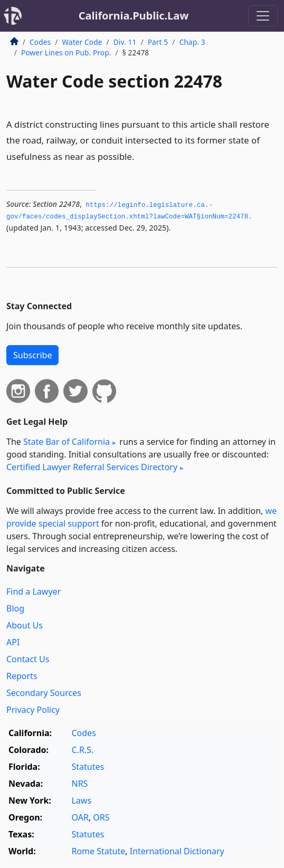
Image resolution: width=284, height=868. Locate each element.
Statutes (88, 767)
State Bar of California (67, 442)
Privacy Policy (33, 710)
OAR (80, 817)
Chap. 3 (192, 42)
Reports (22, 676)
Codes (40, 42)
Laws (81, 800)
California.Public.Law (134, 16)
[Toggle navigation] (263, 16)
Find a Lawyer (34, 592)
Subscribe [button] (32, 355)
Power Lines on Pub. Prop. (66, 53)
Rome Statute (98, 851)
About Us (25, 625)
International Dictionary (177, 851)
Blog (15, 608)
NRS (79, 784)
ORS (101, 817)
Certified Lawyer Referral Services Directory (92, 467)
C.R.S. (82, 750)
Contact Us (28, 659)
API (13, 642)
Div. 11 (125, 42)
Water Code (82, 42)
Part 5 (158, 42)
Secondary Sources (44, 693)
